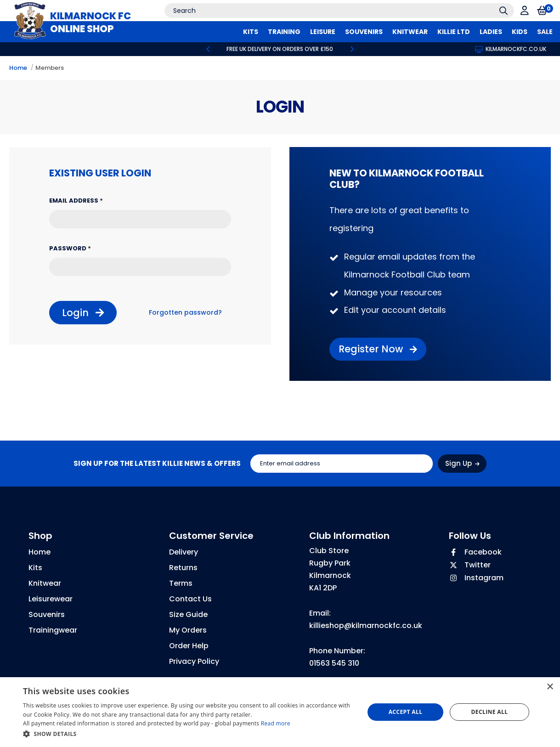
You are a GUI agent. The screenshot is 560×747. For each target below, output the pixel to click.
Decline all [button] (490, 712)
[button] (189, 734)
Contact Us (190, 599)
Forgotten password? (185, 312)
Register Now (378, 349)
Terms (181, 583)
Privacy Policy (194, 661)
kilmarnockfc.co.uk (511, 49)
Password (70, 248)
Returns (183, 568)
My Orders (188, 630)
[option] (280, 49)
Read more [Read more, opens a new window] (276, 723)
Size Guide (188, 614)
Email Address (76, 201)
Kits (35, 568)
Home (18, 68)
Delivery (184, 552)
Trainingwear (53, 630)
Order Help (189, 646)
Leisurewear (51, 599)
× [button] (550, 687)
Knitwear (45, 583)
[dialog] (280, 712)
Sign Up (462, 463)
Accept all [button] (406, 712)
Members (50, 68)
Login (83, 313)
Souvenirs (47, 614)
